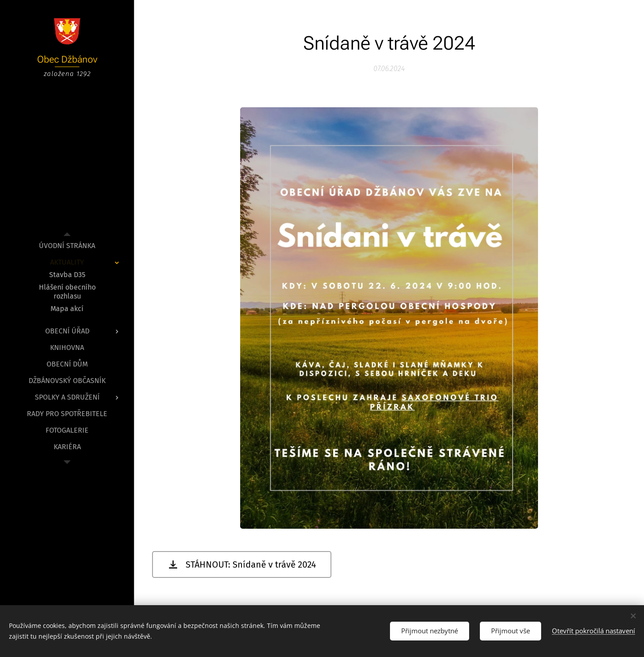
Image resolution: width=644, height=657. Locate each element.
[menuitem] (67, 246)
